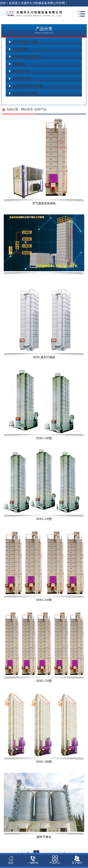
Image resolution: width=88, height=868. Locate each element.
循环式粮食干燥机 (25, 42)
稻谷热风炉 (21, 49)
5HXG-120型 (44, 519)
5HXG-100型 (44, 438)
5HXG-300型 (44, 762)
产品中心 (55, 863)
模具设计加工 (22, 71)
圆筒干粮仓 (44, 837)
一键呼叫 (33, 863)
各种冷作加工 (22, 78)
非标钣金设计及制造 (27, 56)
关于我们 (77, 863)
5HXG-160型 (44, 600)
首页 (11, 863)
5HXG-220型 (44, 681)
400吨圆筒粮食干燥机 (28, 86)
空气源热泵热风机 (25, 93)
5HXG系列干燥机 (44, 357)
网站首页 (27, 109)
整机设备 (19, 64)
